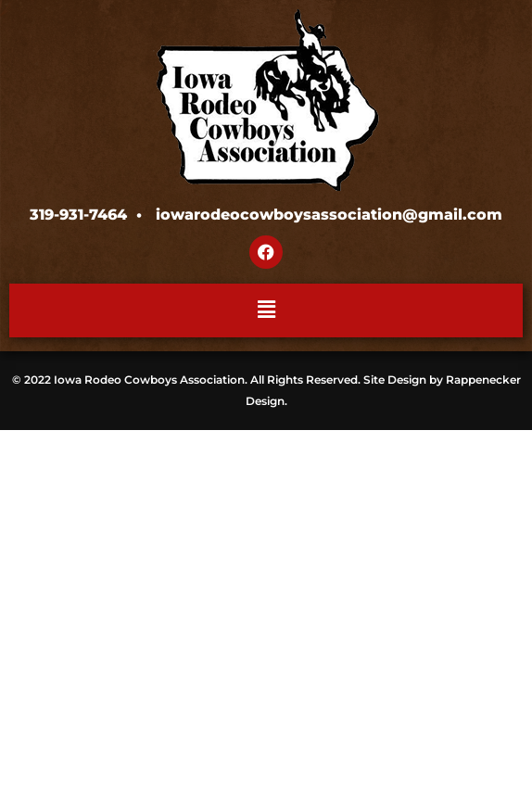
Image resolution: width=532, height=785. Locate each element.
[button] (266, 310)
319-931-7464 (78, 215)
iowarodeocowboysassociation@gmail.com (329, 215)
